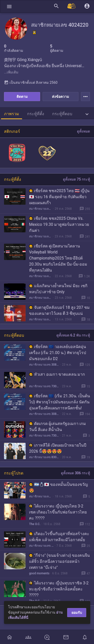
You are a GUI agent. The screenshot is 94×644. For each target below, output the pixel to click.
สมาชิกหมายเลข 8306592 (44, 457)
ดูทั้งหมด (83, 131)
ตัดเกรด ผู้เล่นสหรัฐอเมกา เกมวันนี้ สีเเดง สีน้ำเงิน (58, 427)
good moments (39, 573)
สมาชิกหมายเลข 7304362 (44, 386)
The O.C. (35, 524)
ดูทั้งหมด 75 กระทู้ (76, 179)
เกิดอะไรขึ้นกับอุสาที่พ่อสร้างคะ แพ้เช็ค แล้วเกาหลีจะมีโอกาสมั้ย (59, 537)
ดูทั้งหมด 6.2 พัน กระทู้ (73, 335)
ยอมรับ (77, 613)
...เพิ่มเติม (11, 72)
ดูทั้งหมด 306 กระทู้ (75, 473)
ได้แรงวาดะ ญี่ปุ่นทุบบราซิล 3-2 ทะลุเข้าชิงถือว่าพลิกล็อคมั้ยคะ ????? (59, 589)
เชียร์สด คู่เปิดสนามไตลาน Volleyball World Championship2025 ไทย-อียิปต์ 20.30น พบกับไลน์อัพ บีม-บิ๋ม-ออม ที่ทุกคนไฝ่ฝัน (58, 258)
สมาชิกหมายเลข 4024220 (40, 209)
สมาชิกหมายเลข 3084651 (44, 365)
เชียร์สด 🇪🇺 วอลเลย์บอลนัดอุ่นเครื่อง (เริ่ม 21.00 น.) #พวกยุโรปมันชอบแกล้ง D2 (58, 353)
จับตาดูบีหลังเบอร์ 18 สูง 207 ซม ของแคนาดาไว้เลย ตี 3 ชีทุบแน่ (59, 310)
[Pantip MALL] (72, 6)
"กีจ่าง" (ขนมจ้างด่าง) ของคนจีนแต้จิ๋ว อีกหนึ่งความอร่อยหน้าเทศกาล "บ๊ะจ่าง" (59, 561)
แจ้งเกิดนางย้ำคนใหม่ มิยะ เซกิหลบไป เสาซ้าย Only (58, 289)
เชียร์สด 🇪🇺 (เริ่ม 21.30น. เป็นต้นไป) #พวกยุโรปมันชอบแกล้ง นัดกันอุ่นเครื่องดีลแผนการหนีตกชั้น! (60, 402)
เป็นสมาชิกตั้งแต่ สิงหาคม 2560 (31, 82)
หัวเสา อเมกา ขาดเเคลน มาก (57, 374)
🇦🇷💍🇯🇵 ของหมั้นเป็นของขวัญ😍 (59, 487)
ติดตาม (22, 97)
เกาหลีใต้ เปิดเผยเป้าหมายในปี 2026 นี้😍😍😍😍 (58, 448)
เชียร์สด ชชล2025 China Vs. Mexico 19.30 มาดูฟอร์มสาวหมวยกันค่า (59, 224)
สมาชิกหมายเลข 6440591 (40, 496)
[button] (9, 6)
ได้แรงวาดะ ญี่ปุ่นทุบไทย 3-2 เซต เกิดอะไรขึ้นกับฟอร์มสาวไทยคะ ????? (58, 512)
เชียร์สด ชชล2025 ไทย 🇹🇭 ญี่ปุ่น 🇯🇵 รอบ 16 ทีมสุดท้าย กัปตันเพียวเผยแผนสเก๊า (59, 197)
